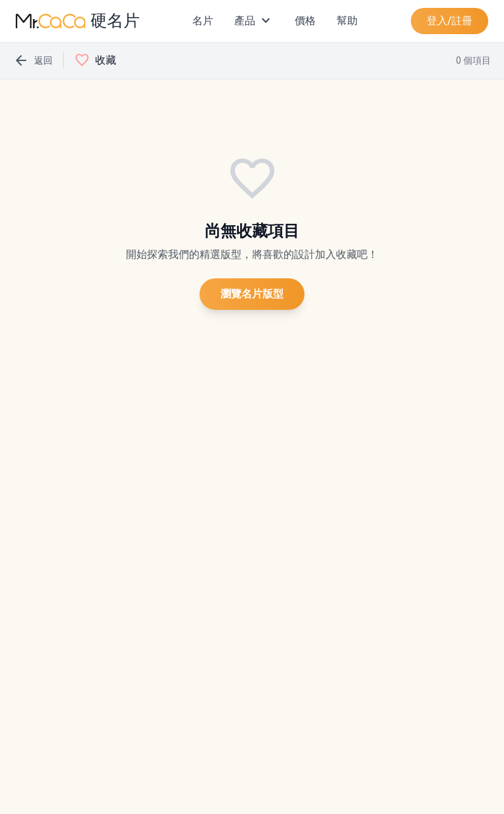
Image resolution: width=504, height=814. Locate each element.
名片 (203, 21)
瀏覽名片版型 (252, 294)
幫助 (347, 21)
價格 (305, 21)
